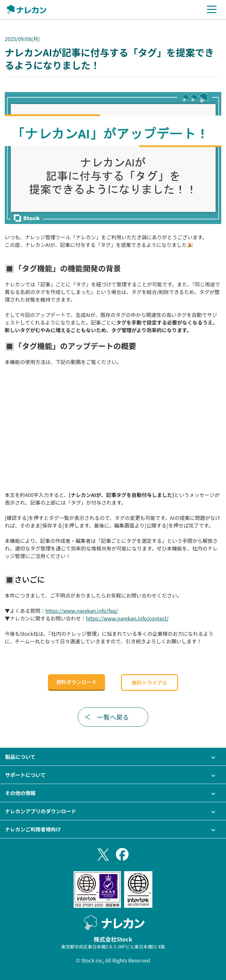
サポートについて (25, 775)
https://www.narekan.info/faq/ (82, 611)
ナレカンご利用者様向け (33, 829)
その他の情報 (20, 793)
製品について (20, 757)
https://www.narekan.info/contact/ (127, 618)
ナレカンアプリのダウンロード (41, 811)
